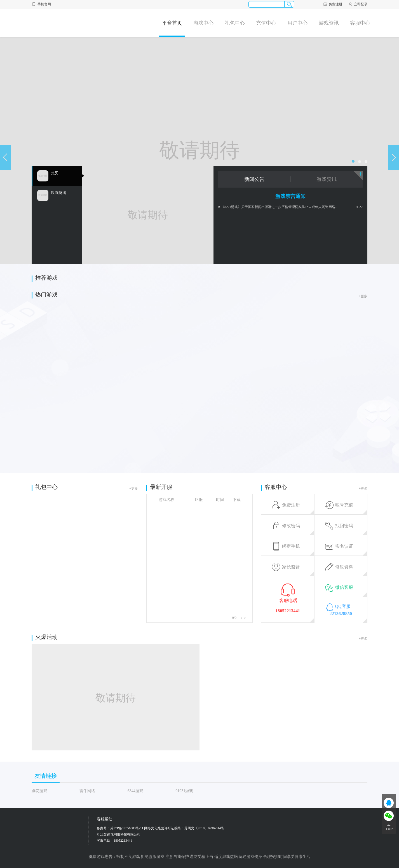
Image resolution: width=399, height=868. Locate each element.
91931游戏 (184, 791)
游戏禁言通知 (290, 196)
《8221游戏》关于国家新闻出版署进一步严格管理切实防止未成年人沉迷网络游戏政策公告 (281, 207)
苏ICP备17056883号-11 (127, 828)
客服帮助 (105, 819)
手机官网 (41, 4)
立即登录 (358, 4)
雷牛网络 (87, 791)
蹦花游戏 (39, 791)
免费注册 (333, 4)
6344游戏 (135, 791)
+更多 (363, 296)
